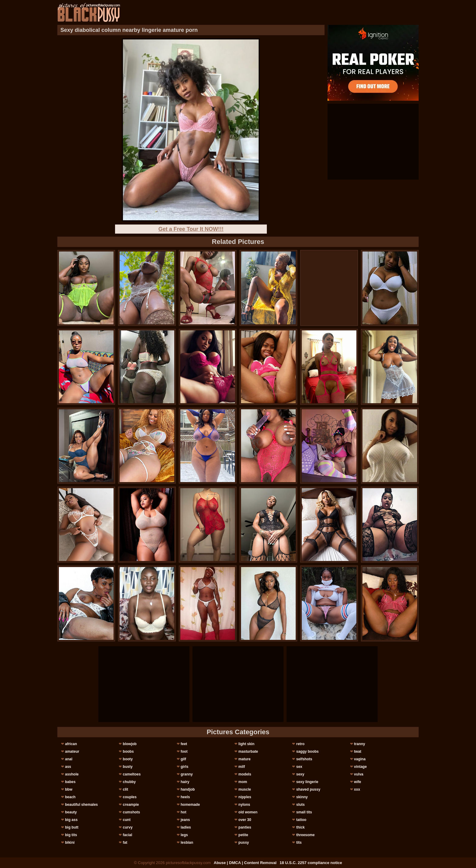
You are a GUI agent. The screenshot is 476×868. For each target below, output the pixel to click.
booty (128, 759)
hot (184, 812)
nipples (245, 797)
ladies (186, 827)
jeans (185, 820)
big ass (71, 820)
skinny (302, 797)
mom (243, 782)
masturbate (248, 751)
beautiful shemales (81, 805)
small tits (304, 812)
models (245, 774)
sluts (301, 805)
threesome (306, 835)
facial (128, 835)
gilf (183, 759)
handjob (188, 789)
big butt (72, 827)
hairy (185, 782)
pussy (244, 843)
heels (185, 797)
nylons (244, 805)
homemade (190, 805)
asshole (72, 774)
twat (358, 751)
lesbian (187, 843)
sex (299, 767)
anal (69, 759)
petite (243, 835)
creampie (131, 805)
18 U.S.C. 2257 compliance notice (311, 863)
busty (128, 767)
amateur (72, 751)
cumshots (132, 812)
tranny (360, 744)
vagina (360, 759)
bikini (70, 843)
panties (245, 827)
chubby (129, 782)
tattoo (301, 820)
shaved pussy (308, 789)
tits (299, 843)
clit (126, 789)
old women (248, 812)
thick (301, 827)
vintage (360, 767)
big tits (71, 835)
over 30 (245, 820)
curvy (128, 827)
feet (184, 744)
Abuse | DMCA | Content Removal (245, 863)
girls (184, 767)
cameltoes (132, 774)
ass (68, 767)
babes (70, 782)
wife (357, 782)
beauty (71, 812)
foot (184, 751)
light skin (246, 744)
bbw (69, 789)
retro (300, 744)
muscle (245, 789)
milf (241, 767)
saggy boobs (308, 751)
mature (244, 759)
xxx (357, 789)
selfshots (304, 759)
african (71, 744)
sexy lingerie (307, 782)
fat (125, 843)
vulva (359, 774)
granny (187, 774)
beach (70, 797)
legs (184, 835)
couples (130, 797)
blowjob (130, 744)
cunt (127, 820)
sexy (300, 774)
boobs (128, 751)
